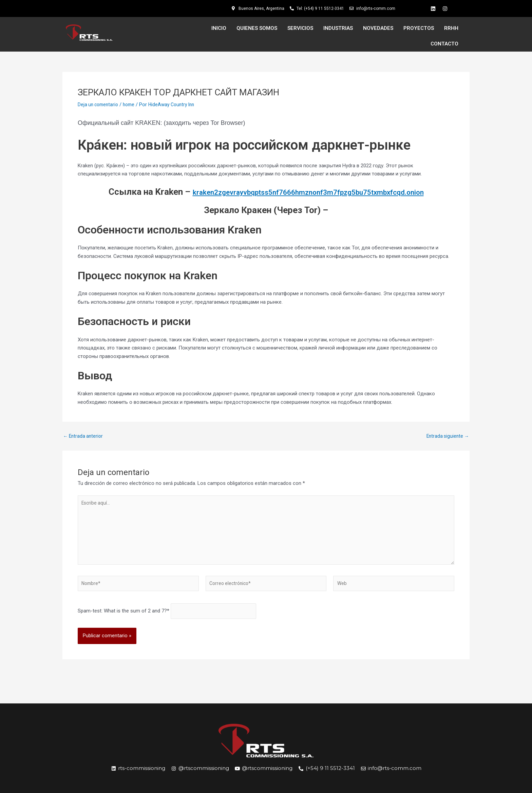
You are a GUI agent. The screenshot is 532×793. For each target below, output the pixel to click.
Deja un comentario (99, 105)
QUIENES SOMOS (257, 28)
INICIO (219, 28)
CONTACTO (444, 44)
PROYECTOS (419, 28)
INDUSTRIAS (338, 28)
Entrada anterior (84, 436)
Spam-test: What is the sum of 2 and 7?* (123, 619)
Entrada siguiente (446, 436)
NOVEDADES (378, 28)
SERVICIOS (300, 28)
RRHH (451, 28)
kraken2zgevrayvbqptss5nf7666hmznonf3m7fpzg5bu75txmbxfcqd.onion (308, 192)
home (132, 105)
